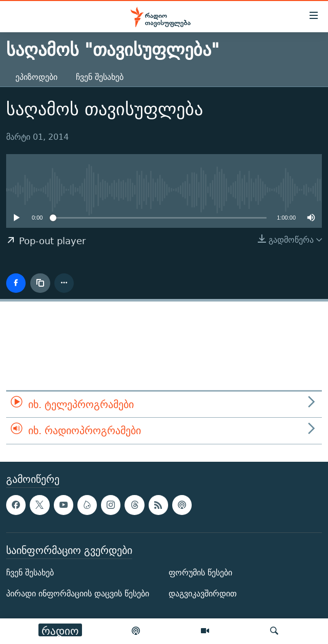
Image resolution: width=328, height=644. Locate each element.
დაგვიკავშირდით (203, 594)
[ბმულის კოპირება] (40, 283)
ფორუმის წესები (200, 573)
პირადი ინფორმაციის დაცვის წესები (78, 594)
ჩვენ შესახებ (100, 77)
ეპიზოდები (36, 77)
